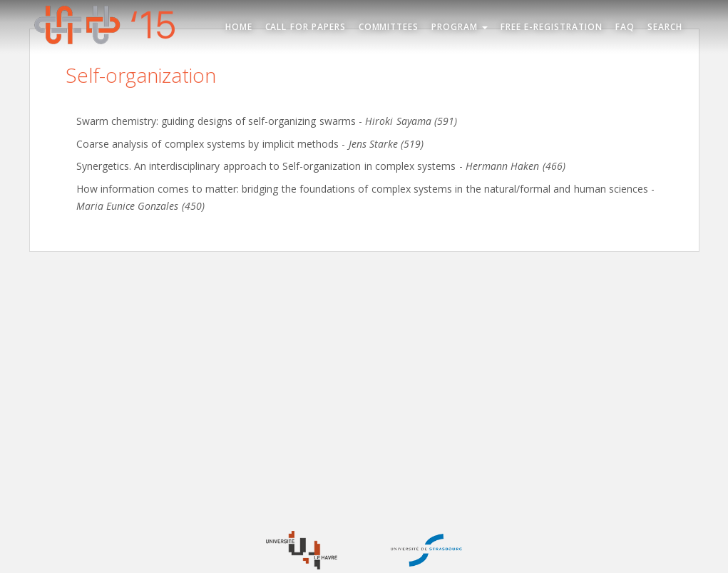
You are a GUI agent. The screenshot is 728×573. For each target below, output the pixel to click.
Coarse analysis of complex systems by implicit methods (207, 144)
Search (665, 27)
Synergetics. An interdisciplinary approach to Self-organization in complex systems (266, 166)
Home (239, 27)
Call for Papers (306, 27)
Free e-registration (552, 27)
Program (460, 27)
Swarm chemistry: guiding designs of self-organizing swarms (216, 121)
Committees (389, 27)
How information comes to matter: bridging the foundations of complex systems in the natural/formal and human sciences (363, 189)
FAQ (625, 27)
